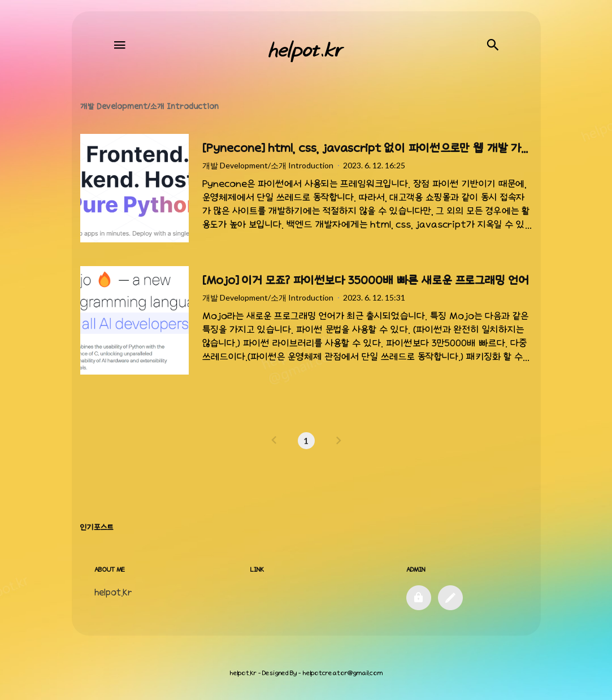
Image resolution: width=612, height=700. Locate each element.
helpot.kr (243, 673)
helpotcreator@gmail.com (342, 673)
